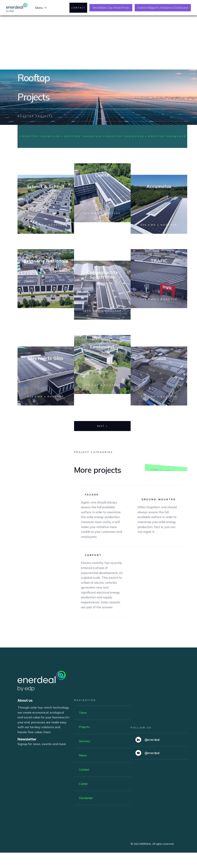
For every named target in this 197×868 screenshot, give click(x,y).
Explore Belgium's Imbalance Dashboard (163, 8)
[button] (41, 8)
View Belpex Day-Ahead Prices (111, 8)
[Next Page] (102, 426)
